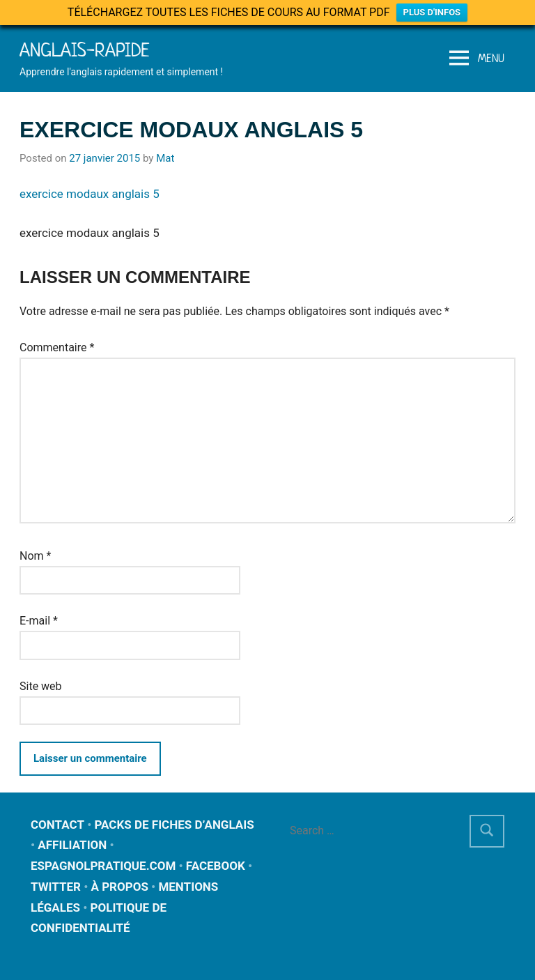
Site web (41, 686)
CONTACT (57, 825)
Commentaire (57, 347)
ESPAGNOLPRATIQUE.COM (103, 866)
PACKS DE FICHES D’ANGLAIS (175, 825)
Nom (35, 556)
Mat (165, 158)
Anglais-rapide (85, 50)
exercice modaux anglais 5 (90, 194)
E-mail (39, 621)
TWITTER (56, 887)
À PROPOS (119, 887)
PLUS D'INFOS (432, 12)
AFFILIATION (72, 845)
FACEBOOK (216, 866)
